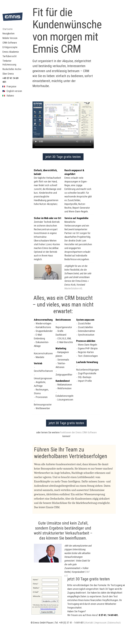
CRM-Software (10, 43)
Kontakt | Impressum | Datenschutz (103, 623)
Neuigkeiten (9, 33)
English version (12, 91)
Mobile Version (10, 38)
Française (9, 86)
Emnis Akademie (11, 52)
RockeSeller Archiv (12, 69)
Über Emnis (8, 74)
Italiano (8, 96)
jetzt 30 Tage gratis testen (63, 157)
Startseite (8, 29)
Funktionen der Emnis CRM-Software (78, 432)
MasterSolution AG (73, 288)
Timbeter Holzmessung (9, 63)
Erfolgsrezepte (10, 47)
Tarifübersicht (10, 56)
